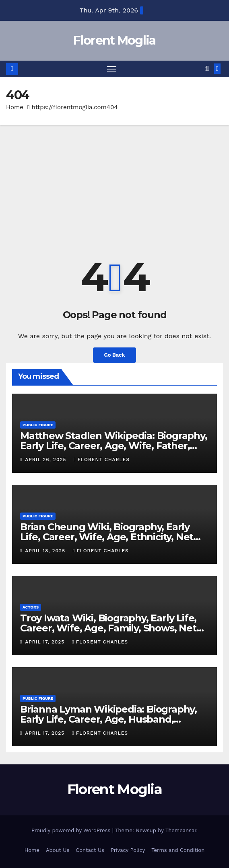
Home (15, 107)
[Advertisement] (114, 186)
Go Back (115, 355)
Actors (31, 607)
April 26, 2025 (46, 460)
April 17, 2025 (46, 642)
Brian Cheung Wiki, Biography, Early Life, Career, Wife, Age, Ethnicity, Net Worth (107, 537)
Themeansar (181, 830)
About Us (58, 850)
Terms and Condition (178, 850)
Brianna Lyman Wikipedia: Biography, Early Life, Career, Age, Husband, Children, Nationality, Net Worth (108, 719)
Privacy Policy (128, 850)
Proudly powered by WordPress (72, 830)
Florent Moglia (114, 40)
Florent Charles (102, 460)
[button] (207, 68)
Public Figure (38, 425)
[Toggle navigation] (112, 69)
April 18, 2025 (46, 551)
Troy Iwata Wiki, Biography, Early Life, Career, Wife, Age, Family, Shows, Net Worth (108, 628)
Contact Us (90, 850)
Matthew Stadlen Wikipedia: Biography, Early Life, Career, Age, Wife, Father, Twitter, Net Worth (114, 446)
